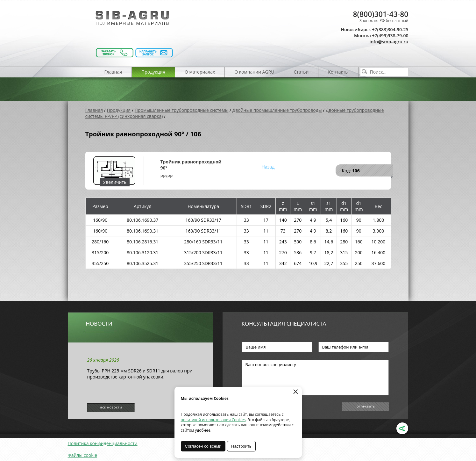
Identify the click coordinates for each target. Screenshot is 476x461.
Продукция (153, 72)
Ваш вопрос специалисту (315, 378)
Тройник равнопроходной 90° (191, 165)
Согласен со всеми (203, 446)
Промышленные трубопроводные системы (182, 110)
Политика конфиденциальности (103, 443)
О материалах (200, 72)
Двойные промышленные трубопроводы (277, 110)
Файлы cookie (83, 455)
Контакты (338, 72)
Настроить (241, 446)
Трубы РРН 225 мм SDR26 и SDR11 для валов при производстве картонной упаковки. (140, 374)
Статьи (301, 72)
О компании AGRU (254, 72)
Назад (268, 167)
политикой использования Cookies (213, 420)
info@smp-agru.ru (389, 42)
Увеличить (115, 182)
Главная (113, 72)
